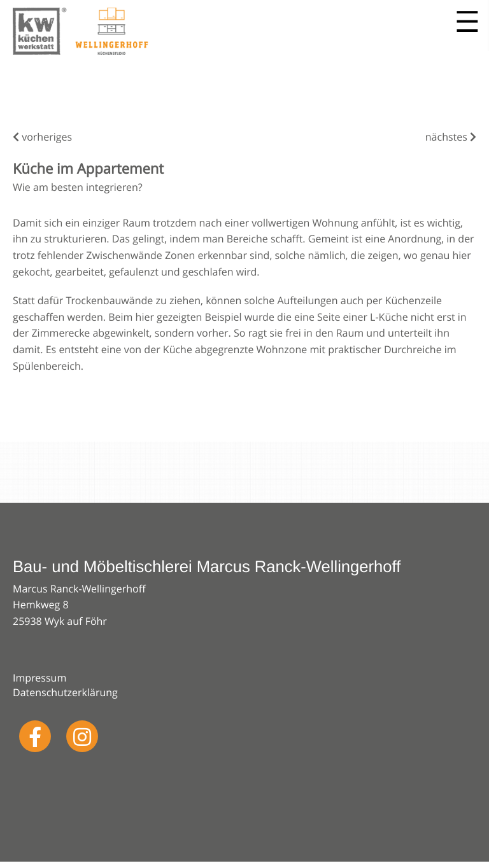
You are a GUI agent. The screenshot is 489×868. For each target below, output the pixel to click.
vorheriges (42, 137)
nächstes (451, 137)
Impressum (39, 678)
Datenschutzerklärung (65, 692)
